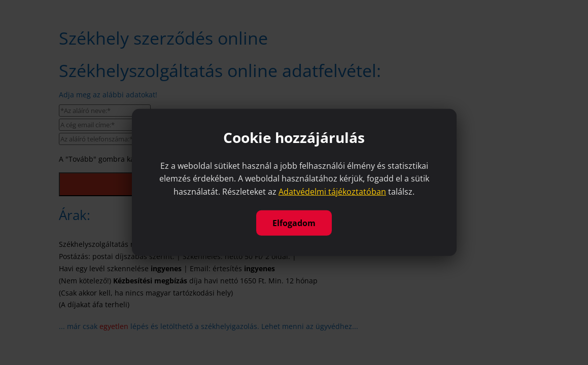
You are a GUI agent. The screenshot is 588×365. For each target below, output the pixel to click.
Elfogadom (294, 223)
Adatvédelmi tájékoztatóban (332, 192)
